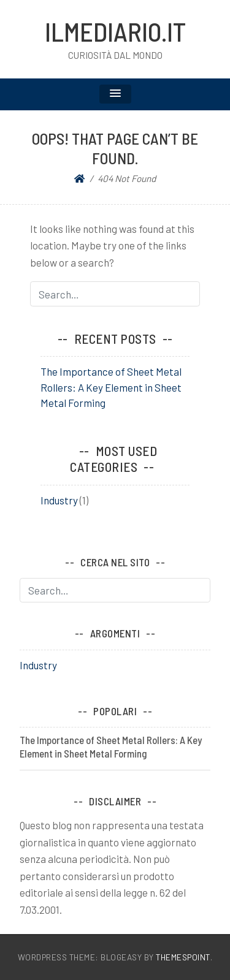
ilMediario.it (115, 31)
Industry (59, 500)
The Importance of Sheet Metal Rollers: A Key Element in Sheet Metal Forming (111, 387)
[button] (115, 94)
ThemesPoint (183, 957)
